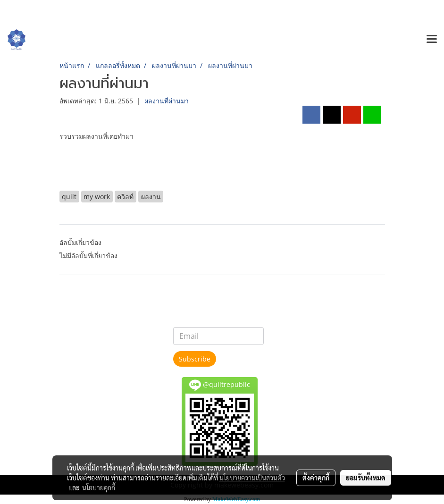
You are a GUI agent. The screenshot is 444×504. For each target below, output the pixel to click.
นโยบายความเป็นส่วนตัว (252, 478)
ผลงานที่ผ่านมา (167, 101)
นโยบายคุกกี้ (99, 487)
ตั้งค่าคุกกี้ (316, 478)
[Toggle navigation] (432, 40)
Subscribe (195, 359)
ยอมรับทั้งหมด (366, 478)
